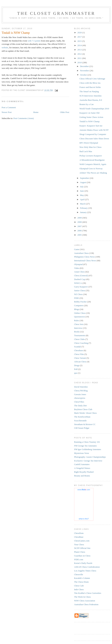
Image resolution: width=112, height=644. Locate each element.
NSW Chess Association (85, 601)
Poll (76, 369)
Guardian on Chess (82, 556)
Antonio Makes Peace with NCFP (94, 130)
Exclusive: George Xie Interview (88, 461)
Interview (78, 328)
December (85, 66)
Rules (77, 320)
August (83, 182)
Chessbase (79, 350)
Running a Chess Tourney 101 (87, 442)
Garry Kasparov (81, 287)
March (83, 204)
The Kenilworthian (82, 417)
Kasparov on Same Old (89, 113)
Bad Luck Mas (86, 151)
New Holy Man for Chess (90, 147)
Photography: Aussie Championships (90, 457)
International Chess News (85, 261)
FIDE (77, 298)
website (5, 47)
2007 (80, 226)
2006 (80, 231)
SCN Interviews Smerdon (90, 96)
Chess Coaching (81, 343)
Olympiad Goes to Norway (91, 168)
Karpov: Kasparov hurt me (91, 126)
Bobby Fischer (80, 302)
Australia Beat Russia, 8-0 (91, 100)
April (83, 199)
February (84, 208)
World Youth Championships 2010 (94, 109)
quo (76, 373)
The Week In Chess (82, 597)
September (85, 178)
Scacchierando (80, 421)
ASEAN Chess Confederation (87, 567)
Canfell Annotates (82, 464)
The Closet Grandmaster (56, 13)
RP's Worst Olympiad (89, 143)
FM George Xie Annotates (85, 446)
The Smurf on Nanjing (89, 91)
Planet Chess (80, 552)
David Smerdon (81, 387)
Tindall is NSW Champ (89, 121)
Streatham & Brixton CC (85, 424)
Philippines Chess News (84, 257)
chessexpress (80, 398)
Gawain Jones (80, 394)
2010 (80, 62)
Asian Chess (79, 272)
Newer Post (7, 112)
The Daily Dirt (80, 406)
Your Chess (79, 544)
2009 (80, 218)
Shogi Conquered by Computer (93, 134)
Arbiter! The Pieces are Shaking (93, 173)
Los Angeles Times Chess (85, 571)
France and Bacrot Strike (90, 87)
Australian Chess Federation (86, 604)
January (84, 212)
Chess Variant (80, 358)
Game (77, 249)
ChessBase (79, 537)
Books (77, 332)
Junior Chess (80, 290)
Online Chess (80, 313)
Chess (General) (81, 275)
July (82, 187)
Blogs (77, 309)
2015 (80, 41)
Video (77, 268)
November (85, 71)
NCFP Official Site (82, 548)
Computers (79, 305)
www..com (84, 490)
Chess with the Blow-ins (90, 83)
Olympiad (78, 264)
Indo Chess (79, 589)
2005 (80, 235)
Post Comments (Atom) (24, 118)
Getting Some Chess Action (91, 117)
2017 (80, 37)
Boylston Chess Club (83, 409)
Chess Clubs (79, 339)
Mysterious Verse (82, 453)
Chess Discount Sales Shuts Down (94, 139)
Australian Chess (81, 253)
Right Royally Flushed (84, 472)
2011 (80, 58)
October (84, 75)
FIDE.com (79, 559)
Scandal (77, 347)
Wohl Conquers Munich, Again (93, 164)
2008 (80, 222)
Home (36, 112)
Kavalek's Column (82, 578)
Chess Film (79, 354)
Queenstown (79, 317)
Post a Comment (9, 107)
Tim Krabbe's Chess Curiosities (88, 593)
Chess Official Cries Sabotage (92, 79)
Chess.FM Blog (81, 391)
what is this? (84, 519)
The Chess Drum (81, 582)
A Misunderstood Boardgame (92, 160)
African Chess (80, 362)
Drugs (77, 365)
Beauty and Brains (82, 476)
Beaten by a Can (86, 104)
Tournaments (80, 335)
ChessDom (79, 533)
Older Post (65, 112)
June (82, 191)
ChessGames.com (82, 541)
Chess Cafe (79, 586)
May (82, 195)
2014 (80, 45)
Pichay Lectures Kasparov (91, 156)
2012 (80, 54)
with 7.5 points (34, 41)
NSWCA (78, 283)
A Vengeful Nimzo (82, 468)
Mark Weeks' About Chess (85, 413)
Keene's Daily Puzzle (83, 563)
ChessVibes (79, 402)
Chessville (79, 574)
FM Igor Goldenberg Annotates (88, 449)
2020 (80, 33)
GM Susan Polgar (82, 428)
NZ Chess (78, 294)
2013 (80, 50)
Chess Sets (79, 324)
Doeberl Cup (80, 279)
